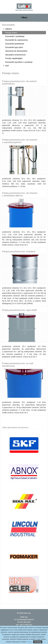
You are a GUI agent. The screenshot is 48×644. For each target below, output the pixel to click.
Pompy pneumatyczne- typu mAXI (19, 310)
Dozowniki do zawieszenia (16, 40)
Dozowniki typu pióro (14, 47)
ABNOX (9, 29)
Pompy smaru (11, 33)
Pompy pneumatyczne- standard (19, 251)
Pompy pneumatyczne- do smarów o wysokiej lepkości (20, 141)
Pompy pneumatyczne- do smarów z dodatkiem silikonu (20, 194)
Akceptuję (38, 642)
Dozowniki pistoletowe (15, 44)
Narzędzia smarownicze (15, 55)
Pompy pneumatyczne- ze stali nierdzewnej (18, 365)
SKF (7, 66)
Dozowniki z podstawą (15, 36)
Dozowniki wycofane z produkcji (19, 62)
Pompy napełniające (14, 58)
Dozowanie (8, 25)
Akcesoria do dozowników (16, 51)
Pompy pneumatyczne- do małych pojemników (19, 82)
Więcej (29, 642)
